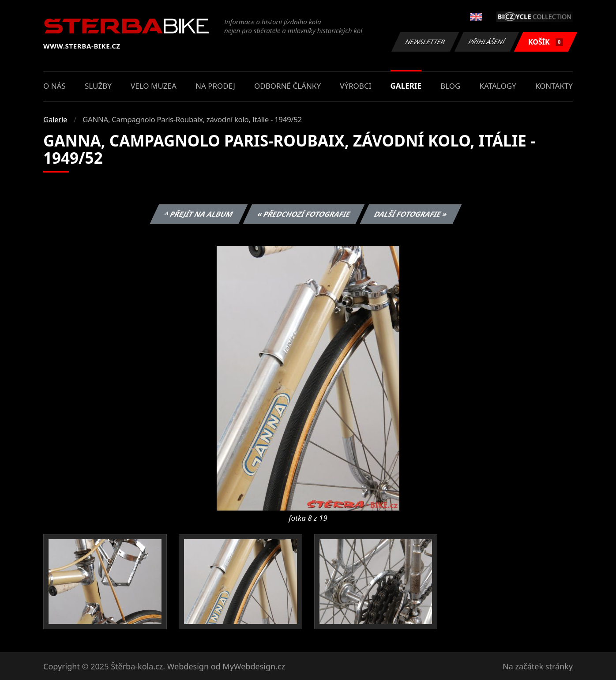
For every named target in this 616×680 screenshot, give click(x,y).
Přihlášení (486, 42)
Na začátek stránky (538, 666)
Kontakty (554, 86)
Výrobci (355, 86)
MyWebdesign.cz (254, 666)
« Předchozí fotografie (304, 214)
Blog (450, 86)
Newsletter (425, 42)
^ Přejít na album (199, 214)
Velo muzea (154, 86)
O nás (54, 86)
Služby (98, 86)
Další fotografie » (411, 214)
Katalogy (498, 86)
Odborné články (287, 86)
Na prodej (215, 86)
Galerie (406, 86)
